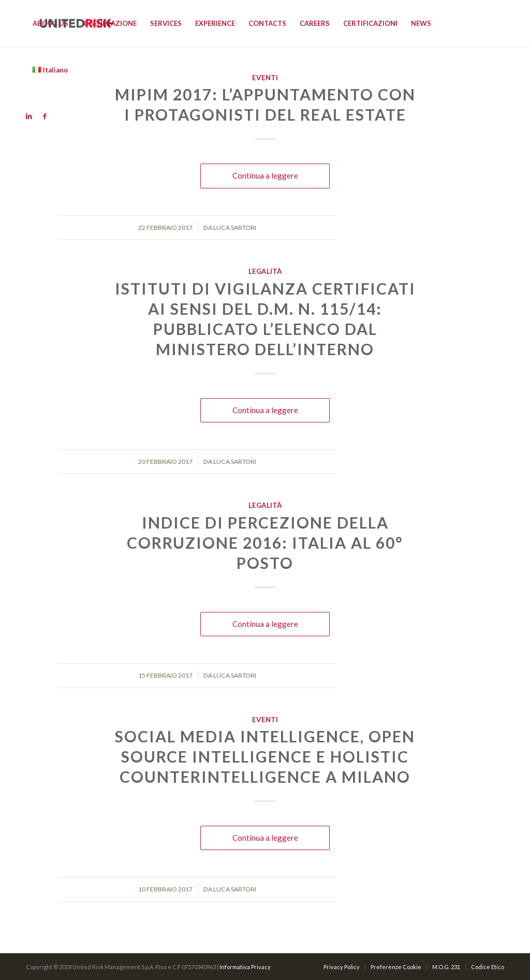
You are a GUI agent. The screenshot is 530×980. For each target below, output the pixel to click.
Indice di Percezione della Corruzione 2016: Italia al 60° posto (265, 543)
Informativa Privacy (245, 967)
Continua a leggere (265, 175)
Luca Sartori (235, 228)
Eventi (265, 720)
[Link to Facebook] (45, 116)
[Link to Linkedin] (29, 116)
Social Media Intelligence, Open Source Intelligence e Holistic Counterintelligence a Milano (265, 756)
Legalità (265, 271)
